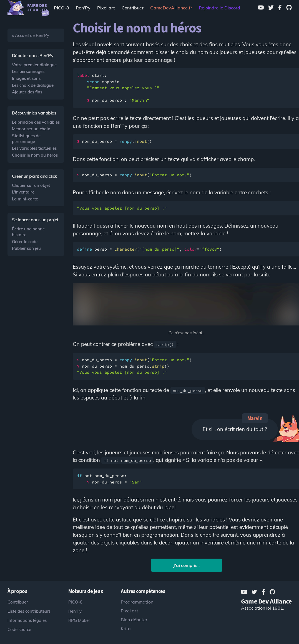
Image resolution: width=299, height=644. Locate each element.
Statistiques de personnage (26, 139)
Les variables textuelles (34, 148)
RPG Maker (79, 620)
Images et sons (26, 78)
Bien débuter (134, 620)
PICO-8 (61, 8)
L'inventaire (23, 192)
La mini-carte (25, 199)
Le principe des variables (36, 122)
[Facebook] (280, 8)
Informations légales (27, 620)
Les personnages (28, 71)
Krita (126, 628)
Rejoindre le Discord (219, 8)
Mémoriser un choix (31, 129)
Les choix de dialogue (33, 85)
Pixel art (106, 8)
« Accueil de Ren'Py (31, 35)
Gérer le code (25, 242)
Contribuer (133, 8)
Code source (19, 629)
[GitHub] (289, 8)
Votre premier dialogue (34, 65)
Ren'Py (83, 8)
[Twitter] (271, 8)
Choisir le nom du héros (35, 155)
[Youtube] (261, 8)
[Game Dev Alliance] (171, 8)
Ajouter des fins (27, 92)
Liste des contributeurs (29, 611)
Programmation (137, 602)
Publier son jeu (26, 248)
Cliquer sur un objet (31, 185)
